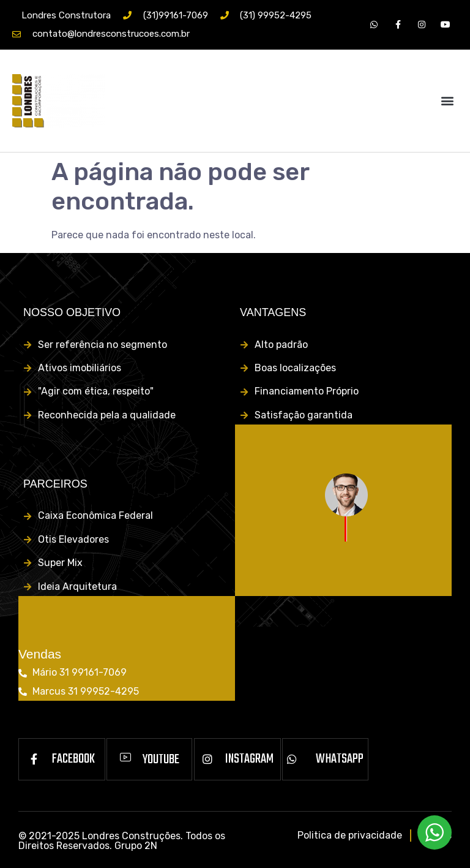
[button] (448, 101)
